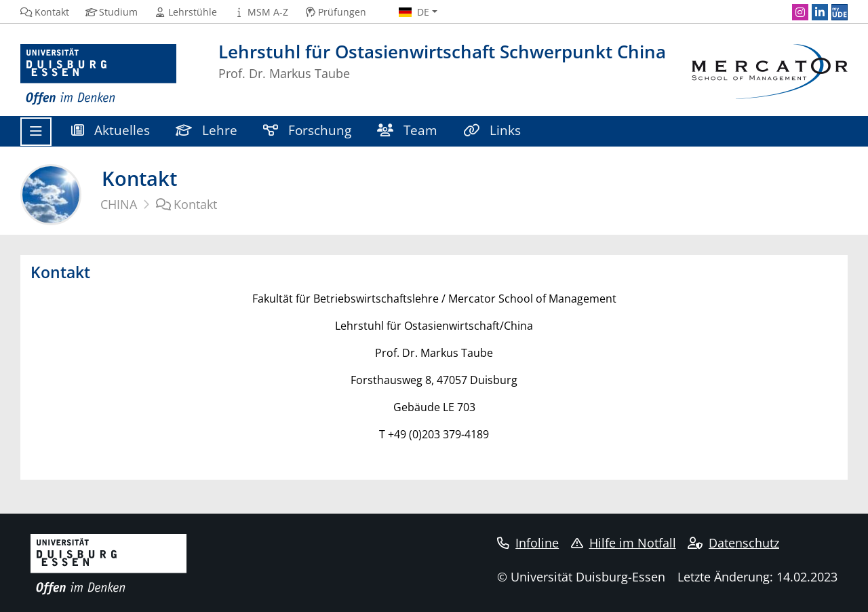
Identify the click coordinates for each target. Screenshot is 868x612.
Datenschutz (733, 543)
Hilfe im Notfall (624, 543)
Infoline (528, 543)
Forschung (307, 130)
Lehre (206, 130)
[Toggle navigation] (36, 132)
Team (407, 130)
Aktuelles (111, 130)
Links (492, 130)
